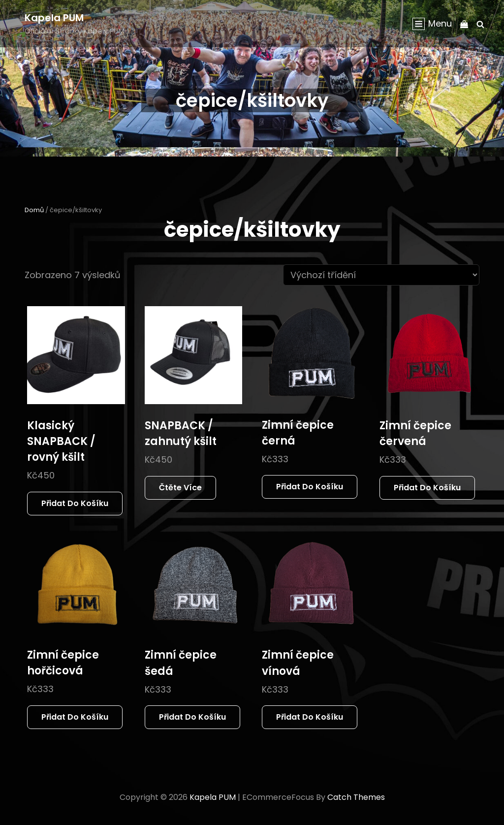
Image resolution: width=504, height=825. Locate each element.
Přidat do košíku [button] (75, 503)
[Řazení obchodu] (381, 275)
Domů (34, 210)
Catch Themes (356, 797)
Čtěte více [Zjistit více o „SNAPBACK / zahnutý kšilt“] (180, 488)
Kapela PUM (54, 18)
